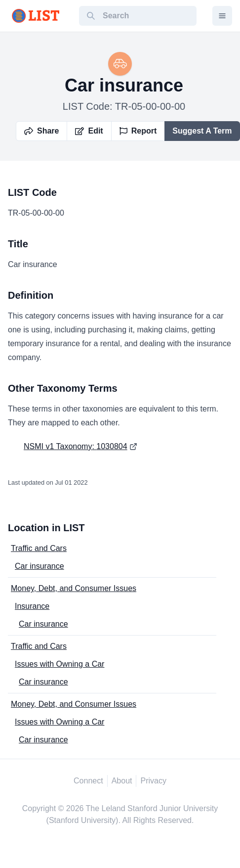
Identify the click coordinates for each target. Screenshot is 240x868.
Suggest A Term (202, 131)
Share (41, 131)
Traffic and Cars (39, 548)
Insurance (32, 606)
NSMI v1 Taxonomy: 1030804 (76, 446)
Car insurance (40, 566)
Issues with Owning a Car (60, 664)
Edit (89, 131)
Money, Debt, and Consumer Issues (74, 588)
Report (138, 131)
